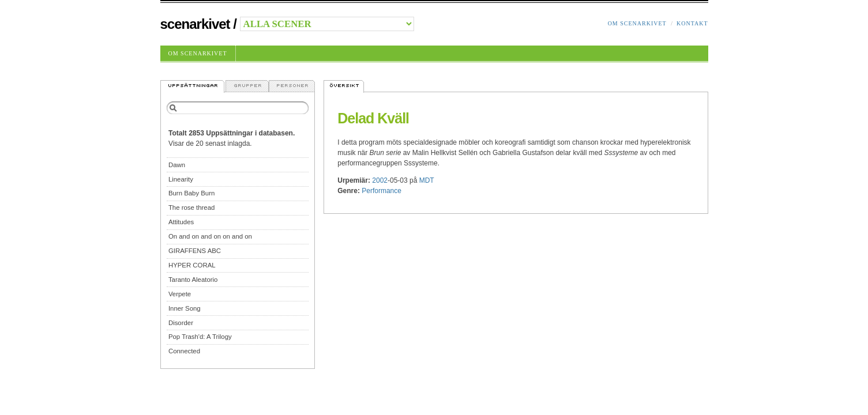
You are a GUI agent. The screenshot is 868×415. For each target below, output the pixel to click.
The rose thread (191, 207)
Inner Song (185, 308)
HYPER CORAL (192, 265)
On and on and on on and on (210, 236)
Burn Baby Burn (191, 193)
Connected (184, 351)
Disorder (181, 323)
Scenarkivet (195, 24)
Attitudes (181, 222)
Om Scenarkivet (637, 23)
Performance (382, 191)
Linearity (181, 179)
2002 (380, 180)
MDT (427, 180)
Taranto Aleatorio (193, 280)
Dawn (177, 165)
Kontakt (692, 23)
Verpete (180, 294)
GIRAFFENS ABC (195, 251)
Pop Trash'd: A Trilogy (200, 337)
